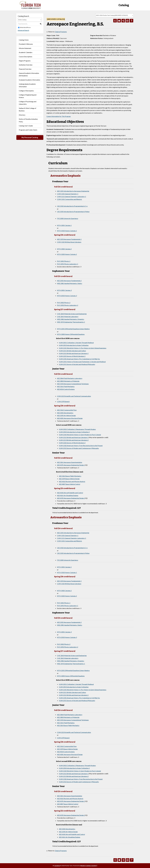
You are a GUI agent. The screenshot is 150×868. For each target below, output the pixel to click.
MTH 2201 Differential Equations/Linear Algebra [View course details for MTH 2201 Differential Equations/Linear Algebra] (73, 329)
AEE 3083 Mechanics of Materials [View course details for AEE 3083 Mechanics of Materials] (68, 381)
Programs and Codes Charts (28, 130)
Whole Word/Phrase (25, 27)
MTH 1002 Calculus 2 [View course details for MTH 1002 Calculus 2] (64, 249)
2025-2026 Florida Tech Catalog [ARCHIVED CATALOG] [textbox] (112, 15)
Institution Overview (26, 65)
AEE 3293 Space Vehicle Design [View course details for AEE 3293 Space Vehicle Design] (69, 479)
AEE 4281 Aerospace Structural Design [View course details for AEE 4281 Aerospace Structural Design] (70, 418)
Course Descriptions (26, 57)
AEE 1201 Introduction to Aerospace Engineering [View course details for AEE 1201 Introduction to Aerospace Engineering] (73, 191)
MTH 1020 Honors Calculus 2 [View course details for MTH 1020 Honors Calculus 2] (67, 254)
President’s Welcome (26, 44)
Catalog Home (24, 40)
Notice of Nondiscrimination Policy (28, 120)
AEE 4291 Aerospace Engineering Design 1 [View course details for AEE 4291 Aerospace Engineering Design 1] (71, 465)
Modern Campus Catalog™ (89, 866)
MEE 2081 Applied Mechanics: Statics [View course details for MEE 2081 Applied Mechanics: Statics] (70, 283)
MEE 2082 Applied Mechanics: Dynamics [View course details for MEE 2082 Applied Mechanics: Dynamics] (71, 319)
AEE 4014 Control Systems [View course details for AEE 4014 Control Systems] (66, 389)
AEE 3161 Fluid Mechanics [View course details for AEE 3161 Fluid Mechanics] (66, 386)
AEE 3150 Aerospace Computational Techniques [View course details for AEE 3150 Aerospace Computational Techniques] (73, 384)
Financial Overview (25, 69)
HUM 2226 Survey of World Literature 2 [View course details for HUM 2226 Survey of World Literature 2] (72, 443)
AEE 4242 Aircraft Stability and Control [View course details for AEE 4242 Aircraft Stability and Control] (70, 493)
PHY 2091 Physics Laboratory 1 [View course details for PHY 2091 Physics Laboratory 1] (68, 264)
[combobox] (115, 15)
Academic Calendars (26, 52)
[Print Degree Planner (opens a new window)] (115, 21)
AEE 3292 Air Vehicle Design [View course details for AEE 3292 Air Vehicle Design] (66, 415)
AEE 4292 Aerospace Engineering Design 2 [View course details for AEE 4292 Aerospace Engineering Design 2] (71, 498)
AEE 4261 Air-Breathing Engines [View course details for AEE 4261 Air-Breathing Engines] (68, 495)
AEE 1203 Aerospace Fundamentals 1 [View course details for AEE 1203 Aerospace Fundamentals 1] (69, 239)
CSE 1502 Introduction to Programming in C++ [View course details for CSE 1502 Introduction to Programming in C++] (72, 206)
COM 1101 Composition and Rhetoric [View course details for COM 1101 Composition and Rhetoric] (69, 199)
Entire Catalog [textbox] (22, 20)
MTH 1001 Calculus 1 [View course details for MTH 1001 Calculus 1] (64, 225)
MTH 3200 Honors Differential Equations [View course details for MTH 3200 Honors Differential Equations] (71, 334)
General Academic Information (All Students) (29, 74)
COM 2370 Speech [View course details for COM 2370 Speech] (63, 401)
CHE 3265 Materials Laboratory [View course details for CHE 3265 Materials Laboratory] (68, 317)
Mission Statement (25, 48)
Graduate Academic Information (29, 80)
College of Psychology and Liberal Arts (28, 103)
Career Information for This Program (59, 116)
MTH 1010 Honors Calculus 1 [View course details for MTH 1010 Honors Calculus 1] (67, 231)
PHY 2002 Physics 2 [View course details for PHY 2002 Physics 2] (64, 303)
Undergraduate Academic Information (27, 85)
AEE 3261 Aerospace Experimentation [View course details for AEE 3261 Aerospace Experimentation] (70, 462)
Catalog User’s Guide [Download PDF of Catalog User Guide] (26, 126)
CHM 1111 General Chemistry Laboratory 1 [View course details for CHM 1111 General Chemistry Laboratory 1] (72, 197)
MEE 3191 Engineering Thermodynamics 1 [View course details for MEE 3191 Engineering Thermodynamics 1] (71, 322)
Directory (22, 115)
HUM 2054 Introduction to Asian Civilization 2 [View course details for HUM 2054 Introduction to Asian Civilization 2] (74, 432)
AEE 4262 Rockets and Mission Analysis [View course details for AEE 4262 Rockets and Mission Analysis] (72, 481)
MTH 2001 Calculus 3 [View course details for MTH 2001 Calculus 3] (64, 290)
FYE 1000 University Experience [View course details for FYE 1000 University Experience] (68, 218)
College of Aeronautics (26, 91)
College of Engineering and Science (28, 96)
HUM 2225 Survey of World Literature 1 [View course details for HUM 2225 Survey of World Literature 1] (72, 356)
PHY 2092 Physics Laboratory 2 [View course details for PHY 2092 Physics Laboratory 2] (68, 305)
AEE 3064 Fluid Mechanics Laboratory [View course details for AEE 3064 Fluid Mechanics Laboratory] (70, 378)
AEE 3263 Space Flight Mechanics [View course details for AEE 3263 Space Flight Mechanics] (70, 476)
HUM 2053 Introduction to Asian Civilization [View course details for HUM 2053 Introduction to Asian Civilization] (74, 345)
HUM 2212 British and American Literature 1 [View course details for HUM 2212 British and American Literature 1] (74, 353)
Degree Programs (25, 61)
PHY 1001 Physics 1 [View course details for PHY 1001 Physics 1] (64, 261)
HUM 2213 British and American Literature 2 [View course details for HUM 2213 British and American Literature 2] (74, 440)
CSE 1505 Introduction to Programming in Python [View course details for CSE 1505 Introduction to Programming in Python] (73, 212)
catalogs (57, 866)
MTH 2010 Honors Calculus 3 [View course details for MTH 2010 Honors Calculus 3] (67, 296)
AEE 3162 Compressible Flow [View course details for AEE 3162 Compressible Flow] (67, 410)
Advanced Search (23, 30)
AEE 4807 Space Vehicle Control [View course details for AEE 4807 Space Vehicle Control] (69, 484)
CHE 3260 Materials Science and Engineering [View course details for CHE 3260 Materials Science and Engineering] (72, 314)
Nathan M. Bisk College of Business (28, 109)
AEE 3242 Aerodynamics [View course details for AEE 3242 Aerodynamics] (65, 413)
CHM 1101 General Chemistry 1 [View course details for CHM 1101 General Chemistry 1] (68, 194)
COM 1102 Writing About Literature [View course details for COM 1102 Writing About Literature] (69, 242)
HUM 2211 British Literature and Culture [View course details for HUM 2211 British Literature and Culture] (72, 351)
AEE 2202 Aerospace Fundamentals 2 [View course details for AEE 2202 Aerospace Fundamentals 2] (69, 281)
